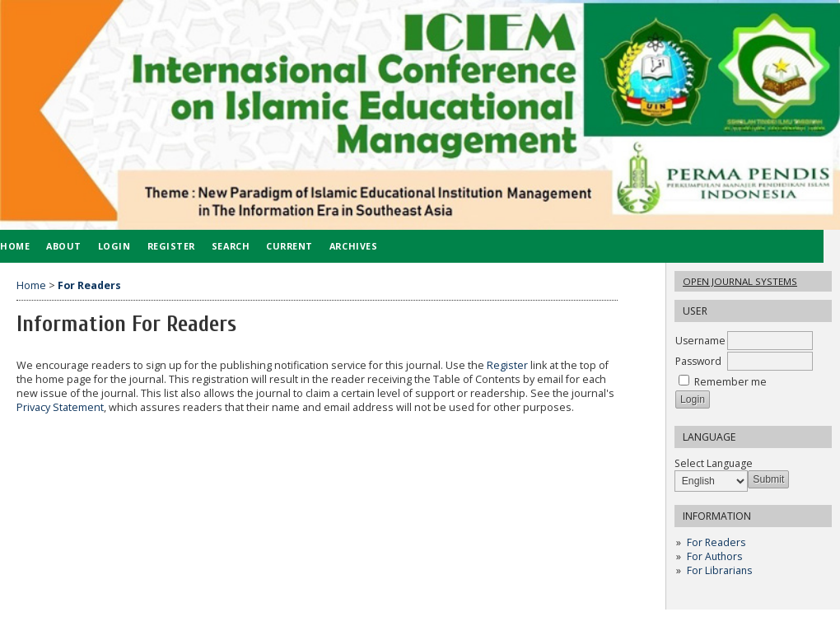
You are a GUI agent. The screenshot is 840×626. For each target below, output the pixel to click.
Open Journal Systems (740, 281)
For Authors (714, 556)
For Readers (716, 542)
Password (698, 361)
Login (114, 246)
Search (231, 246)
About (64, 246)
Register (171, 246)
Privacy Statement (60, 407)
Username (700, 341)
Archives (353, 246)
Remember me (730, 382)
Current (289, 246)
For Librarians (719, 570)
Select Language (714, 463)
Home (31, 285)
